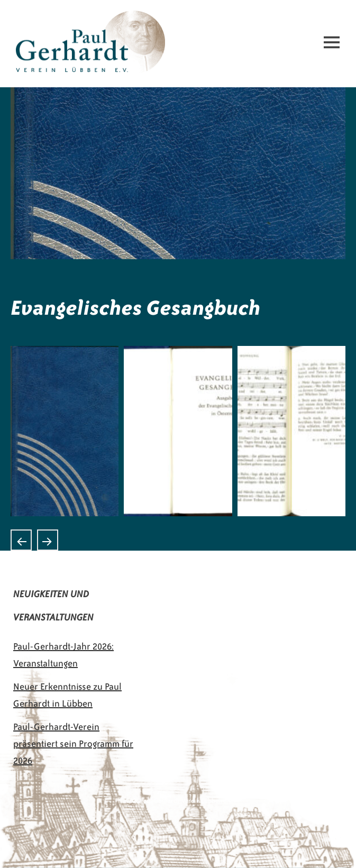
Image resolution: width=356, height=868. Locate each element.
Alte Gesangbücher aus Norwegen (21, 540)
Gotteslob (48, 540)
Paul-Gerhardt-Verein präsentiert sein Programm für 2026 (73, 744)
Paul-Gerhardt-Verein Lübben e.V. (84, 19)
